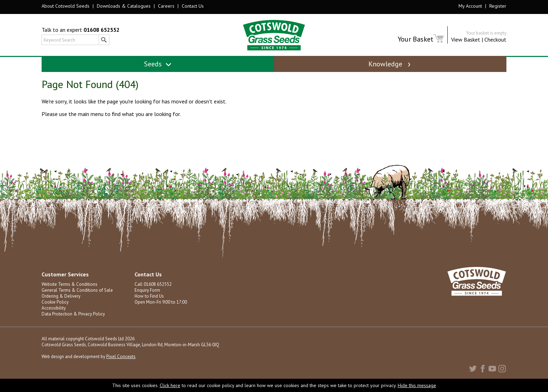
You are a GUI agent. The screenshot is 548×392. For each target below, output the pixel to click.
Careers (166, 6)
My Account (470, 6)
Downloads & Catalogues (124, 6)
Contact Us (193, 6)
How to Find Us (149, 296)
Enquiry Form (147, 290)
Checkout (495, 39)
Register (498, 6)
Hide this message (417, 385)
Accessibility (54, 308)
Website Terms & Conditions (70, 284)
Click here (170, 385)
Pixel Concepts (121, 357)
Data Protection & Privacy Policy (73, 314)
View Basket (466, 39)
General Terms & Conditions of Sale (77, 290)
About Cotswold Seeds (66, 6)
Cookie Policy (55, 302)
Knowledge (390, 64)
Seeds (158, 64)
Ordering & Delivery (61, 296)
